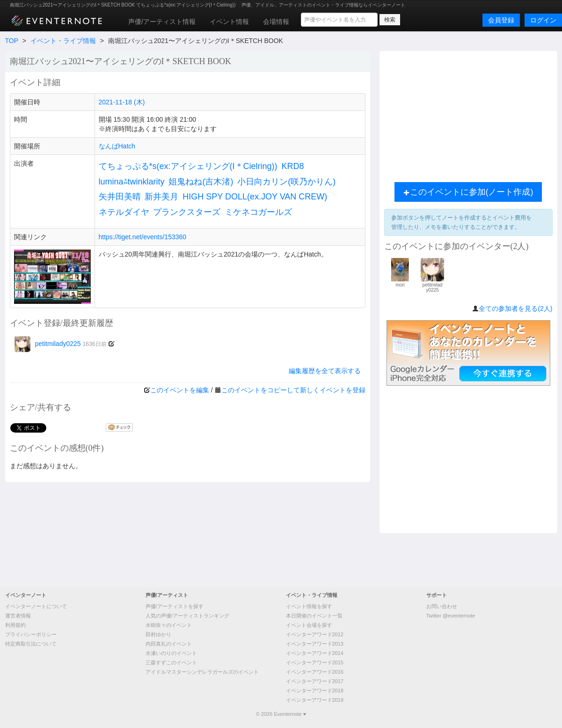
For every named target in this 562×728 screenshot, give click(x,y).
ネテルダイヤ (124, 212)
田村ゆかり (158, 634)
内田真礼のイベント (169, 644)
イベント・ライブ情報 (63, 41)
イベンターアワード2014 (315, 653)
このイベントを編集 (180, 390)
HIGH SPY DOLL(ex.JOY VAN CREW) (255, 197)
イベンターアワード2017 (315, 681)
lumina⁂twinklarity (132, 182)
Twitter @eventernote (451, 616)
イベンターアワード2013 (315, 644)
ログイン (543, 20)
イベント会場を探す (309, 625)
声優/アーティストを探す (175, 606)
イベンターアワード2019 (315, 700)
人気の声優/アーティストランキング (187, 616)
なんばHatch (117, 146)
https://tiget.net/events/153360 (143, 237)
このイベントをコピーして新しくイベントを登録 (293, 390)
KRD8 (292, 166)
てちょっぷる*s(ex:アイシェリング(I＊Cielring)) (188, 166)
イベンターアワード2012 (315, 634)
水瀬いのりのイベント (171, 653)
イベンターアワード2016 (315, 672)
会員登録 (501, 20)
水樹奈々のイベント (169, 625)
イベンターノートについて (36, 606)
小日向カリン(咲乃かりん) (286, 182)
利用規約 (15, 625)
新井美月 (161, 197)
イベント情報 (229, 22)
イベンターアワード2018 (315, 691)
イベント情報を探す (309, 606)
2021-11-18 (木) (122, 102)
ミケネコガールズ (258, 212)
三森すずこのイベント (171, 662)
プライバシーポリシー (31, 634)
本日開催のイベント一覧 (314, 616)
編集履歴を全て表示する (325, 371)
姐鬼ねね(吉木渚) (201, 182)
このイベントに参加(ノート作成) (468, 192)
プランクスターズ (187, 212)
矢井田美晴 (120, 197)
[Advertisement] (468, 114)
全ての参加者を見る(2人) (515, 309)
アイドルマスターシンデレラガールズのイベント (202, 672)
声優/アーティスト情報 (162, 22)
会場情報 (276, 22)
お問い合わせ (442, 606)
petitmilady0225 (61, 344)
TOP (12, 41)
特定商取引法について (31, 644)
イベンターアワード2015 (315, 662)
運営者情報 (18, 616)
